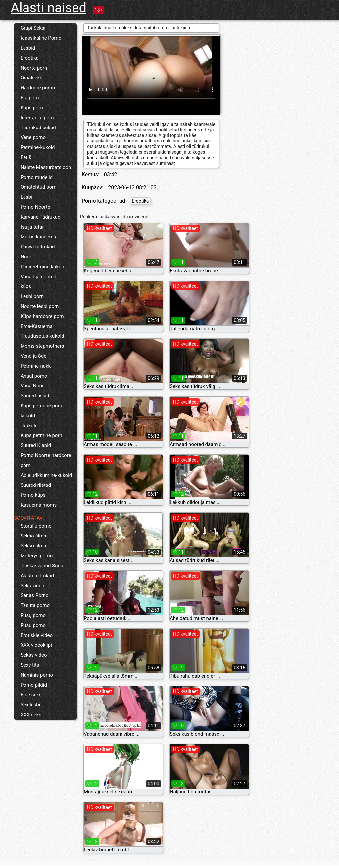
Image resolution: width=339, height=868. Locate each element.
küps (26, 286)
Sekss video (34, 655)
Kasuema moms (39, 505)
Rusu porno (33, 625)
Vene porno (33, 137)
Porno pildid (34, 685)
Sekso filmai (34, 536)
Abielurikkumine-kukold (46, 475)
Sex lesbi (30, 705)
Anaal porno (34, 376)
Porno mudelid (37, 177)
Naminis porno (37, 675)
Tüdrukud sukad (38, 128)
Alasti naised (48, 8)
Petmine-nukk (36, 366)
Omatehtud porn (38, 187)
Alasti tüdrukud (37, 576)
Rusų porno (33, 615)
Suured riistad (36, 485)
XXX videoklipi (36, 645)
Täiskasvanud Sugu (42, 566)
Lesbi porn (32, 296)
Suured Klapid (36, 445)
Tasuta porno (35, 605)
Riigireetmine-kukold (43, 267)
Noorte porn (34, 68)
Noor (26, 257)
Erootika (30, 58)
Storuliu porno (36, 526)
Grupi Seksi (33, 28)
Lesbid (28, 48)
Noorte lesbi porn (40, 306)
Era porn (30, 98)
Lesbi (26, 197)
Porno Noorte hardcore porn (46, 460)
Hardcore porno (38, 88)
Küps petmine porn (41, 435)
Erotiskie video (37, 635)
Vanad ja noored (38, 277)
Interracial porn (37, 118)
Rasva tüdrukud (38, 247)
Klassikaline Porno (41, 38)
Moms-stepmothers (42, 346)
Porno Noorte (35, 207)
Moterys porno (37, 556)
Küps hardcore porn (42, 316)
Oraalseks (31, 78)
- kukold (29, 426)
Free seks (31, 695)
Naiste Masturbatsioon (46, 167)
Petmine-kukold (38, 147)
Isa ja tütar (32, 227)
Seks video (32, 586)
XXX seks (31, 715)
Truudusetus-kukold (42, 336)
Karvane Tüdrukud (40, 217)
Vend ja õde (33, 356)
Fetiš (26, 157)
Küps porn (32, 108)
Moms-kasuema (38, 237)
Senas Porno (35, 595)
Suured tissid (35, 396)
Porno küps (33, 495)
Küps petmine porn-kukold (42, 411)
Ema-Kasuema (37, 326)
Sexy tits (30, 665)
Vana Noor (32, 386)
